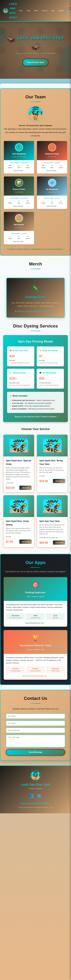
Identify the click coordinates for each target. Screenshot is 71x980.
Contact (61, 11)
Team (28, 11)
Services (45, 11)
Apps (53, 11)
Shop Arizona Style (35, 62)
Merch (36, 11)
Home (21, 11)
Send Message (35, 754)
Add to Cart (25, 488)
